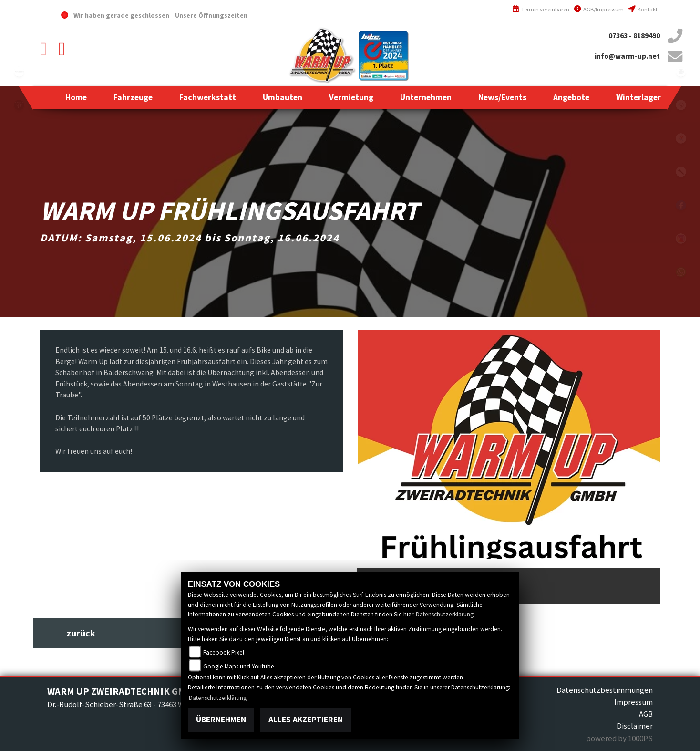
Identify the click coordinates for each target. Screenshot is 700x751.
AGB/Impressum (599, 9)
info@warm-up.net (627, 56)
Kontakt (643, 9)
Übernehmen (221, 720)
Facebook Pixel (224, 652)
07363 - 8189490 (634, 36)
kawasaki (19, 72)
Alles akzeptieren (306, 720)
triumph (19, 105)
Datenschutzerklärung (445, 614)
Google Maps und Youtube (239, 666)
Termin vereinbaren (541, 9)
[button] (133, 97)
